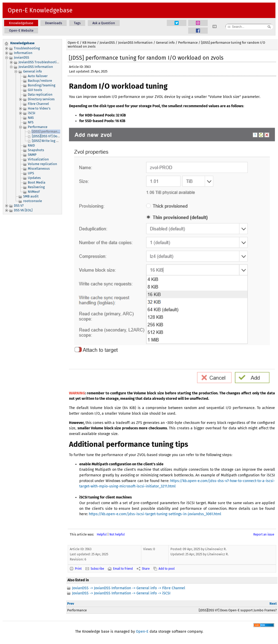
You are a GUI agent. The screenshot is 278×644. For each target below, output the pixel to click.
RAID (31, 145)
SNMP (32, 155)
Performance (38, 127)
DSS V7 (19, 206)
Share (146, 569)
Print (78, 569)
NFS (31, 122)
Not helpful (117, 534)
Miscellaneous (39, 169)
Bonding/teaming (42, 85)
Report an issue (264, 534)
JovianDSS (21, 57)
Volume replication (42, 164)
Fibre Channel (38, 104)
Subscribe (97, 569)
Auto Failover (38, 76)
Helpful (102, 534)
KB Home (89, 43)
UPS (31, 173)
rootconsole (33, 201)
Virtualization (38, 159)
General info (33, 71)
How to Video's (39, 108)
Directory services (41, 99)
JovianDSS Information (36, 67)
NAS (31, 118)
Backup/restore (40, 81)
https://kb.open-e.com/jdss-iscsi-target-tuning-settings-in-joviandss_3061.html (155, 514)
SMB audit (31, 196)
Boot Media (37, 182)
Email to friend (123, 569)
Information (23, 53)
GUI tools (35, 90)
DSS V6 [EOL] (23, 210)
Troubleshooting (27, 48)
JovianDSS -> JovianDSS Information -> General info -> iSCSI (121, 593)
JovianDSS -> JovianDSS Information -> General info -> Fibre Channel (129, 588)
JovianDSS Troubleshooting (40, 62)
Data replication (40, 94)
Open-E (73, 43)
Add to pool (167, 569)
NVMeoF (34, 192)
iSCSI (32, 113)
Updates (34, 178)
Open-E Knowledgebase (40, 10)
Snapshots (36, 150)
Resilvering (36, 187)
